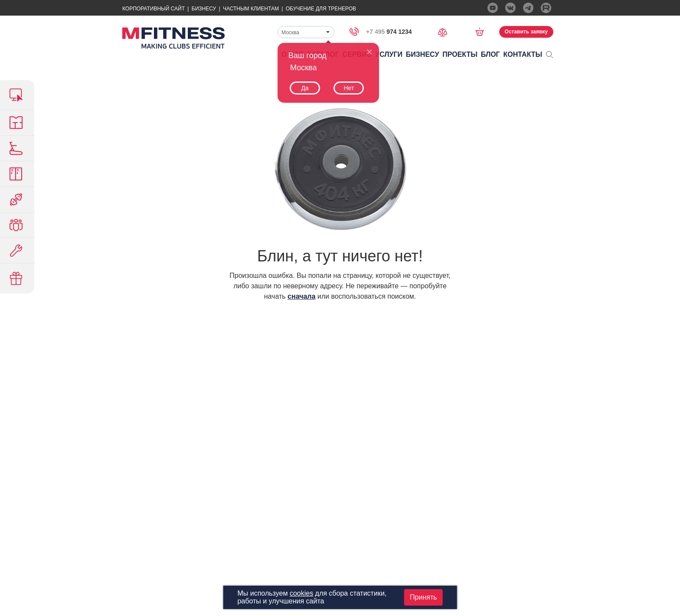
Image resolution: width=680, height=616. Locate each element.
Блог (490, 54)
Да (305, 88)
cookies (301, 593)
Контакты (523, 54)
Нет (349, 88)
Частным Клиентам (251, 9)
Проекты (460, 54)
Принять (423, 597)
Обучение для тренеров (321, 9)
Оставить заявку (526, 32)
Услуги (389, 54)
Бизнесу (204, 9)
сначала (301, 296)
